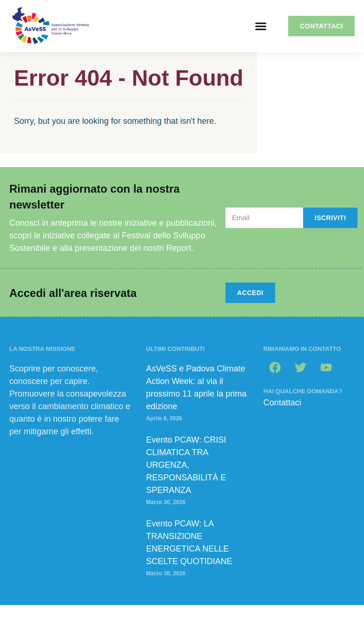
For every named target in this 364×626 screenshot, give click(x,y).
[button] (261, 26)
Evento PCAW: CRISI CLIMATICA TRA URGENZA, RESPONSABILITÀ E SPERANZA (186, 465)
